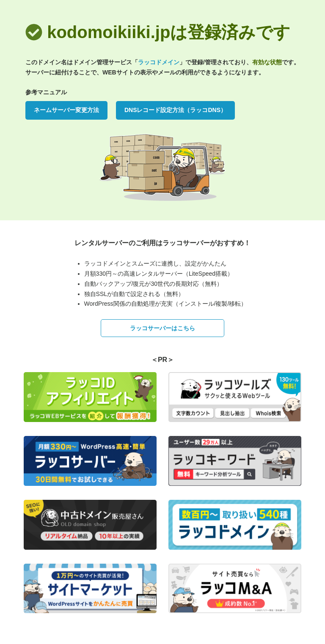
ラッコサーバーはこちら (162, 328)
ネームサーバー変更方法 (66, 110)
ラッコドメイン (159, 62)
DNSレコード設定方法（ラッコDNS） (175, 110)
